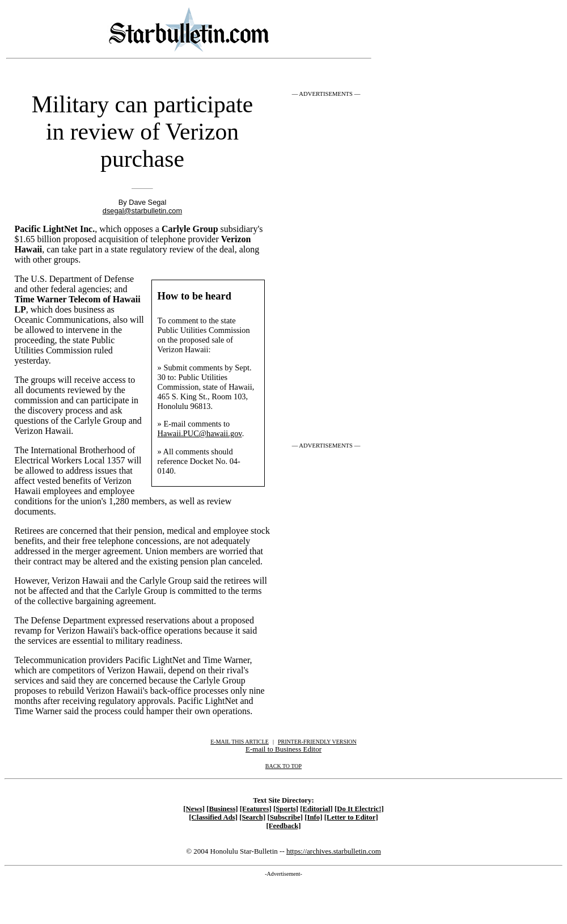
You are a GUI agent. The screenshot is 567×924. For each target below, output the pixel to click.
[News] (194, 809)
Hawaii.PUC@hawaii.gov (200, 433)
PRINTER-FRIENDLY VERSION (317, 742)
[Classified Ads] (213, 817)
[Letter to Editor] (351, 817)
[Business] (222, 809)
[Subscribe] (285, 817)
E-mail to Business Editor (283, 749)
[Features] (256, 809)
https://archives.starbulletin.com (334, 851)
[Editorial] (316, 809)
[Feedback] (283, 826)
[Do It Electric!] (359, 809)
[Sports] (286, 809)
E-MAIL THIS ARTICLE (240, 742)
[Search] (252, 817)
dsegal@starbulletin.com (142, 211)
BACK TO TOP (283, 766)
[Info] (313, 817)
